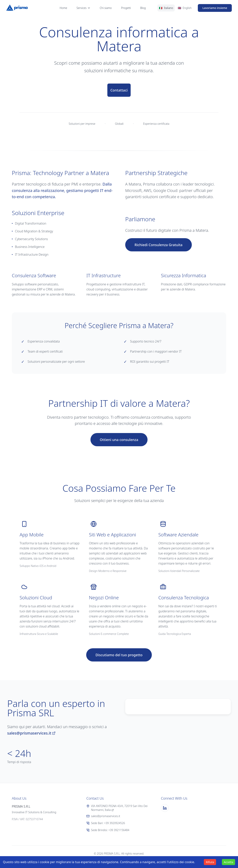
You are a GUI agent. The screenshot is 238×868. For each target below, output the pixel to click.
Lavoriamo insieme (215, 8)
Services (83, 8)
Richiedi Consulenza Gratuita (159, 245)
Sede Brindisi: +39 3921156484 (108, 830)
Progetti (126, 8)
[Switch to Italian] (166, 8)
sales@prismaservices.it (31, 733)
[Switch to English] (185, 8)
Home (63, 8)
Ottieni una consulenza (119, 440)
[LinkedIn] (165, 808)
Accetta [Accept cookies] (228, 862)
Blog (143, 8)
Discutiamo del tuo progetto (119, 655)
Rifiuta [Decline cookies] (210, 862)
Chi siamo (106, 8)
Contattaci (119, 90)
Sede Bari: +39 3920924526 (106, 823)
